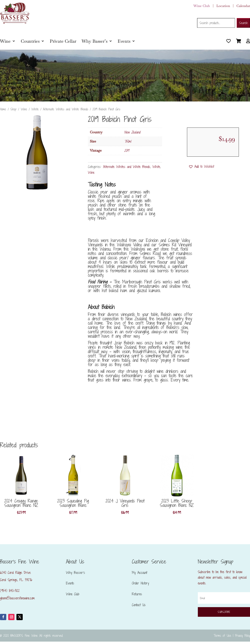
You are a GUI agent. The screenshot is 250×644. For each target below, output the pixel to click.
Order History (140, 583)
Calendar (243, 6)
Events (124, 41)
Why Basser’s (95, 41)
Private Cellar (63, 41)
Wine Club (202, 6)
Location (223, 6)
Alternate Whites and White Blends (66, 109)
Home (3, 109)
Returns (137, 594)
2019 (127, 151)
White (35, 109)
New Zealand (132, 132)
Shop (13, 109)
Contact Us (139, 605)
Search (243, 23)
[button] (201, 167)
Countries (30, 41)
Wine (5, 41)
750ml (128, 141)
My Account (139, 573)
